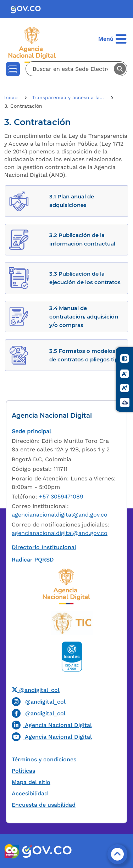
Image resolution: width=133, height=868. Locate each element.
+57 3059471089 (61, 497)
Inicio (12, 97)
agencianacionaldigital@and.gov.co (60, 515)
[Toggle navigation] (13, 69)
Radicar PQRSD (33, 560)
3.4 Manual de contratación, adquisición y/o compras (84, 317)
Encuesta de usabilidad (44, 805)
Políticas (23, 771)
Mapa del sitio (31, 782)
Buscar (120, 69)
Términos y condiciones (44, 759)
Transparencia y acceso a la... (69, 97)
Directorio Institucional (44, 547)
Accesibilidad (30, 793)
